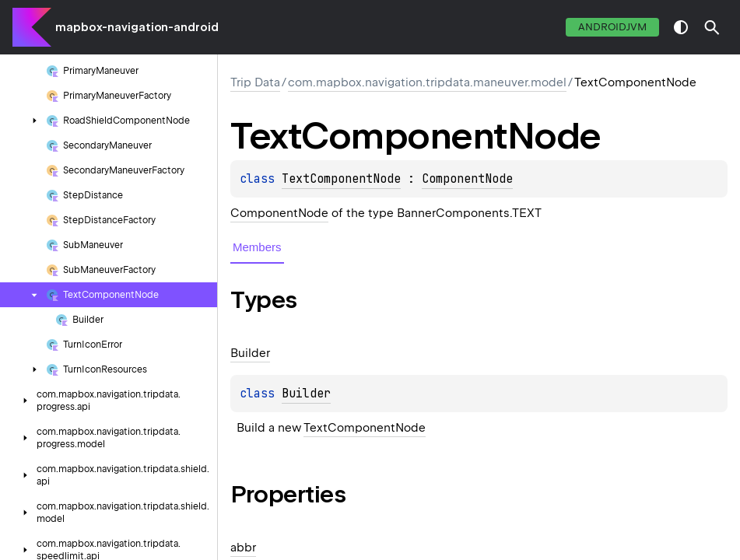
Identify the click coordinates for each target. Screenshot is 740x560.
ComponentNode (467, 179)
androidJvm (612, 27)
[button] (712, 27)
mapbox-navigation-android (137, 27)
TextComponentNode (341, 179)
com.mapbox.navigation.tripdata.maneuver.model (427, 82)
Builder (306, 394)
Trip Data (255, 82)
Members (257, 247)
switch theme (681, 27)
